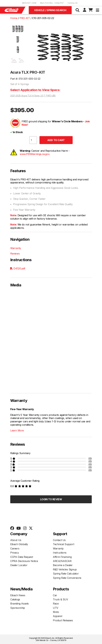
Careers (15, 548)
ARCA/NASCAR (62, 561)
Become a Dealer (63, 565)
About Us (16, 540)
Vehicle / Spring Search (50, 10)
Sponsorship (18, 608)
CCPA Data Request (22, 557)
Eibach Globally (19, 544)
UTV (56, 608)
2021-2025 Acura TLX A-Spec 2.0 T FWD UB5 (33, 96)
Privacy (15, 553)
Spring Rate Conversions (67, 578)
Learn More (17, 430)
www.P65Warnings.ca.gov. (35, 154)
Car (55, 595)
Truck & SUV (60, 599)
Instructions (60, 553)
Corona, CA (73, 3)
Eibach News (18, 595)
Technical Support (63, 544)
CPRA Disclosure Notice (24, 561)
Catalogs (15, 599)
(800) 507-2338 (29, 3)
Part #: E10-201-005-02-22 (25, 79)
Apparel (57, 616)
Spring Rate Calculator (66, 574)
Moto (56, 612)
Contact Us (59, 540)
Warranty (16, 248)
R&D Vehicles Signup (65, 569)
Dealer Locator (19, 565)
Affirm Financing (62, 557)
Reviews (15, 254)
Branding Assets (19, 604)
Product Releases (63, 620)
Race (56, 604)
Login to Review (51, 499)
